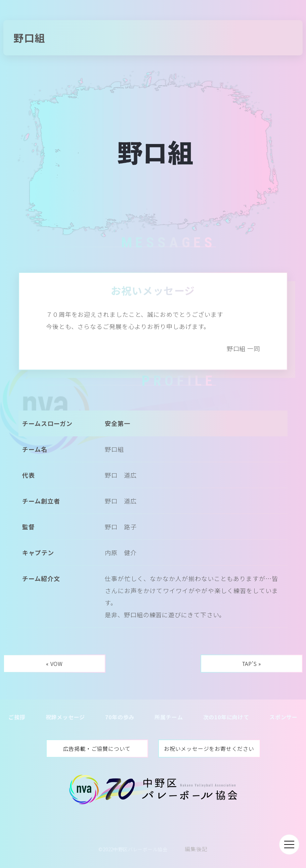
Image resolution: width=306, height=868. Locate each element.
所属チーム (169, 717)
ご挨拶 (17, 717)
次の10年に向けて (226, 717)
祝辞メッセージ (65, 717)
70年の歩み (120, 717)
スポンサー (283, 717)
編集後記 (196, 849)
